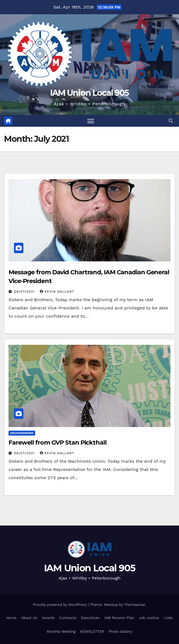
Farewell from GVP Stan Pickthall (58, 443)
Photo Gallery (121, 632)
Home (11, 618)
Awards (48, 618)
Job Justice (149, 618)
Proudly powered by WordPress (60, 605)
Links (168, 618)
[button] (171, 121)
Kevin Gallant (57, 292)
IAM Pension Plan (119, 618)
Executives (90, 618)
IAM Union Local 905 (90, 93)
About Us (29, 618)
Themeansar (135, 605)
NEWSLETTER (92, 632)
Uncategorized (22, 433)
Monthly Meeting (61, 632)
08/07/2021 (25, 292)
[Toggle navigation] (91, 121)
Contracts (68, 618)
